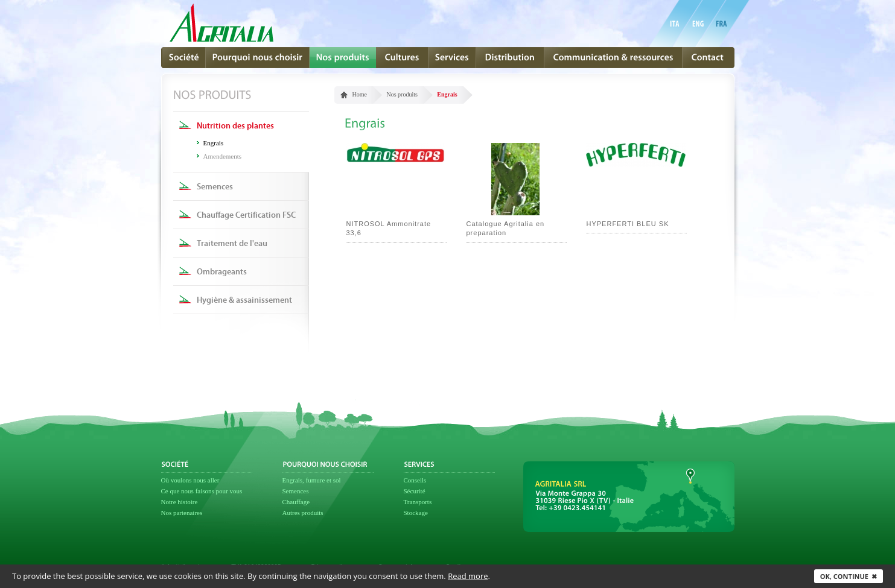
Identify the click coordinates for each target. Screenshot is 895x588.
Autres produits (303, 513)
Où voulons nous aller (190, 480)
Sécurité (415, 491)
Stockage (416, 513)
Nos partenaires (182, 513)
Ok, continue (849, 576)
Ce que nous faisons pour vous (202, 491)
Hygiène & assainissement (244, 300)
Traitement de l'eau (232, 244)
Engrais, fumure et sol (312, 480)
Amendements (223, 156)
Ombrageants (222, 272)
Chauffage (296, 502)
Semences (215, 187)
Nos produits (402, 94)
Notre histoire (180, 502)
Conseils (415, 480)
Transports (418, 502)
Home (360, 94)
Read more (468, 576)
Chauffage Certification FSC (246, 215)
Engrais (214, 143)
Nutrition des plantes (235, 126)
